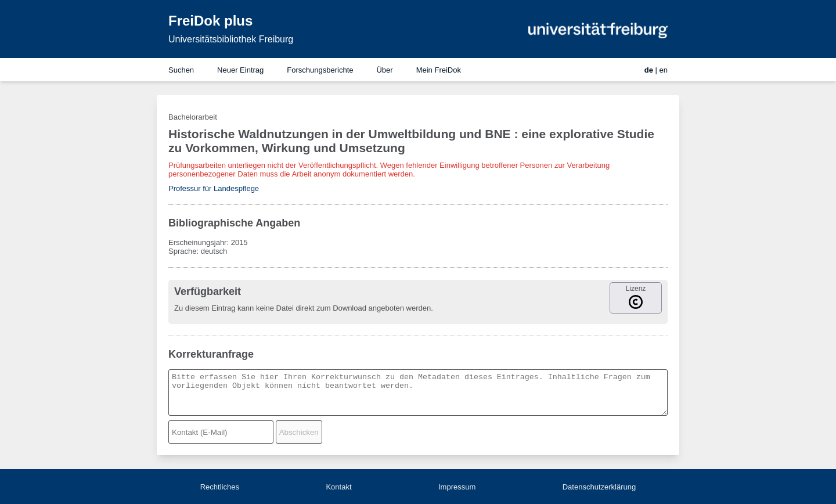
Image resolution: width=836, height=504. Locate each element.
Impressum (457, 487)
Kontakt (338, 487)
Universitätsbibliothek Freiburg (231, 39)
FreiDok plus (210, 21)
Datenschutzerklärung (599, 487)
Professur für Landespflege (214, 188)
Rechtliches (220, 487)
